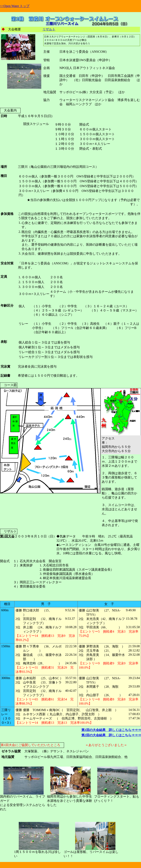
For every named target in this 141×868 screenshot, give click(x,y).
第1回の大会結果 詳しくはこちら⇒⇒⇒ (111, 730)
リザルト (49, 29)
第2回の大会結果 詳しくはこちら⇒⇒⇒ (111, 735)
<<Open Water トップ (15, 6)
